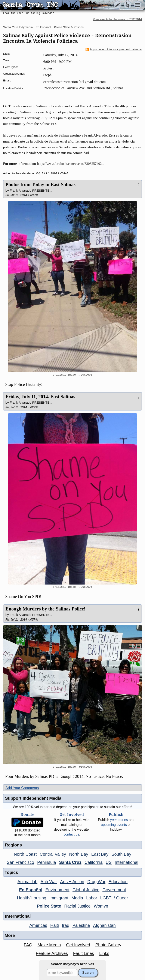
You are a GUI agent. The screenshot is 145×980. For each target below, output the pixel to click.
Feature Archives (52, 953)
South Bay (121, 854)
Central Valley (53, 854)
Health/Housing (32, 898)
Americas (38, 925)
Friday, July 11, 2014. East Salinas (40, 397)
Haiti (55, 925)
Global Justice (86, 890)
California (93, 862)
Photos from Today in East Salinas (41, 184)
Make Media (49, 945)
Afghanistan (104, 925)
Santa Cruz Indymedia (18, 27)
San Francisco (21, 862)
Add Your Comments (22, 788)
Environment (57, 890)
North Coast (25, 854)
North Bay (79, 854)
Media (77, 898)
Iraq (65, 925)
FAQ (28, 945)
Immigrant (59, 898)
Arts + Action (72, 882)
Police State (49, 906)
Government (114, 890)
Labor (92, 898)
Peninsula (47, 862)
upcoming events (114, 825)
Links (104, 953)
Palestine (81, 925)
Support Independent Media (33, 798)
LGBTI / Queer (114, 898)
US (109, 862)
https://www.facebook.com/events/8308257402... (71, 164)
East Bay (100, 854)
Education (118, 882)
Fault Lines (84, 953)
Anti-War (49, 882)
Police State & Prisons (69, 27)
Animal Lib (27, 882)
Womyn (101, 906)
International (126, 862)
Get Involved (78, 945)
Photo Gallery (108, 945)
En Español (43, 27)
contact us (71, 834)
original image (64, 375)
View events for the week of (118, 19)
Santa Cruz (70, 862)
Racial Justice (77, 906)
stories (119, 820)
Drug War (96, 882)
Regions (14, 845)
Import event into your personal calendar (114, 50)
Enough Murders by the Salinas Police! (46, 609)
